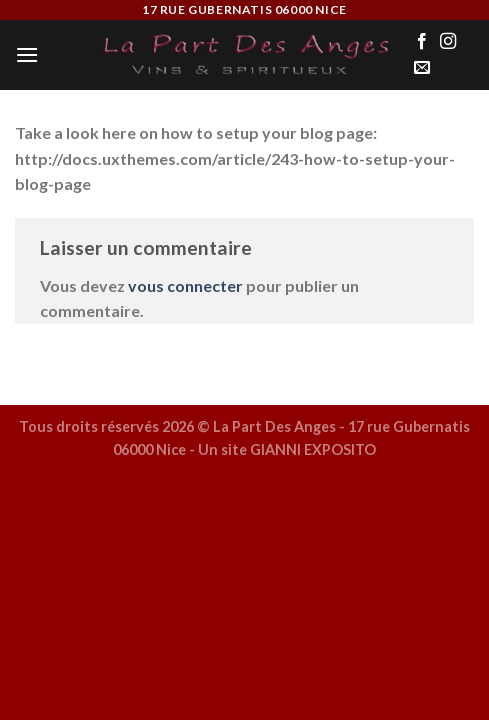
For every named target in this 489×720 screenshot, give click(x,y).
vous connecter (185, 285)
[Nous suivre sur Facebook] (422, 42)
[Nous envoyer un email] (422, 68)
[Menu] (27, 54)
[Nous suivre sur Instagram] (448, 42)
